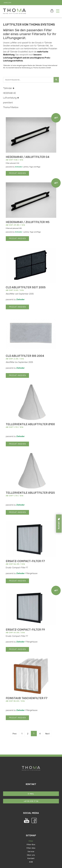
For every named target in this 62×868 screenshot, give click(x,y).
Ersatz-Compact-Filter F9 (25, 630)
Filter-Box (31, 845)
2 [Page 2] (28, 734)
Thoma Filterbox (11, 107)
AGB (31, 862)
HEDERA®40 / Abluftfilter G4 (28, 157)
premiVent (8, 103)
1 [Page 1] (22, 734)
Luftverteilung (11, 98)
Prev (15, 734)
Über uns (31, 855)
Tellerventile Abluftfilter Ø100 (30, 424)
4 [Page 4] (40, 734)
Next (48, 734)
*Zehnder (9, 88)
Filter (31, 841)
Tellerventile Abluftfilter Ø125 (30, 493)
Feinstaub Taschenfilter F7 (27, 698)
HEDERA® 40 (9, 93)
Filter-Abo (31, 848)
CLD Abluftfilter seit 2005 (26, 287)
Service (31, 852)
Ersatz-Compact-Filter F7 (25, 561)
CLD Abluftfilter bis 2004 (25, 356)
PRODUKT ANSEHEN (17, 173)
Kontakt (31, 858)
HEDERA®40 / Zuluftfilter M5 (28, 222)
